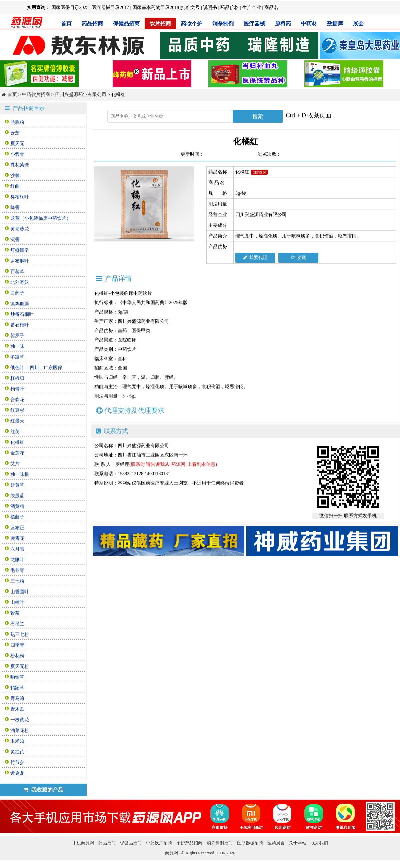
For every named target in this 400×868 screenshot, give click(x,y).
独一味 (17, 346)
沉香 (15, 240)
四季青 (17, 645)
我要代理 (255, 258)
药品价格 (230, 8)
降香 (15, 208)
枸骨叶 (17, 389)
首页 (66, 24)
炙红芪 (17, 752)
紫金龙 (17, 773)
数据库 (335, 24)
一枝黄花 (20, 720)
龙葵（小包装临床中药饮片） (41, 218)
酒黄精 (17, 506)
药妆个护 (192, 24)
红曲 (15, 186)
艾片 (15, 464)
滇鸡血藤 (20, 304)
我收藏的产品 (43, 790)
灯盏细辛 (20, 250)
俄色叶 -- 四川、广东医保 (36, 368)
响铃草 (17, 677)
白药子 (17, 293)
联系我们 (319, 843)
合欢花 (17, 400)
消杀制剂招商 (220, 843)
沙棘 (15, 176)
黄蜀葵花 (20, 229)
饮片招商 (160, 24)
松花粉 (17, 656)
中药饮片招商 (36, 95)
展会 (358, 24)
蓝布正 (17, 528)
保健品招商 (126, 24)
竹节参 (17, 762)
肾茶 (15, 613)
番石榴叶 (20, 325)
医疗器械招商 (250, 843)
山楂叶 (17, 602)
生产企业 (252, 8)
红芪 (15, 432)
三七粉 (17, 581)
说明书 (210, 8)
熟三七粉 (20, 634)
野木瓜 (17, 709)
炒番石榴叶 (22, 314)
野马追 (17, 698)
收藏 (298, 258)
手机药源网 (83, 843)
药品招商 (92, 24)
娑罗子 (17, 336)
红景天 (17, 421)
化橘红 (17, 442)
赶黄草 (17, 485)
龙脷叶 (17, 560)
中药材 (309, 24)
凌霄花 (17, 538)
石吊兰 (17, 624)
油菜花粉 (20, 730)
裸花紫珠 (20, 165)
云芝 (15, 133)
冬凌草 (17, 357)
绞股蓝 (17, 496)
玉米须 (17, 741)
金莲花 (17, 453)
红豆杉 (17, 410)
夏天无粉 (20, 666)
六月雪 (17, 549)
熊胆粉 (17, 122)
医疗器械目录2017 (110, 8)
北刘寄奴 (20, 282)
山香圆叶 (20, 592)
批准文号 (190, 8)
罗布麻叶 (20, 261)
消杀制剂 (223, 24)
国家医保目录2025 (70, 8)
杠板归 (17, 378)
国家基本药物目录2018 (156, 8)
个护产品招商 (189, 843)
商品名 (271, 8)
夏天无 (17, 144)
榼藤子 (17, 517)
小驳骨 (17, 154)
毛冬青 (17, 570)
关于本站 (298, 843)
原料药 (283, 24)
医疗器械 (254, 24)
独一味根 (20, 474)
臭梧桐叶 (20, 197)
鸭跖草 (17, 688)
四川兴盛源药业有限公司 (81, 95)
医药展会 (276, 843)
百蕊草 (17, 272)
